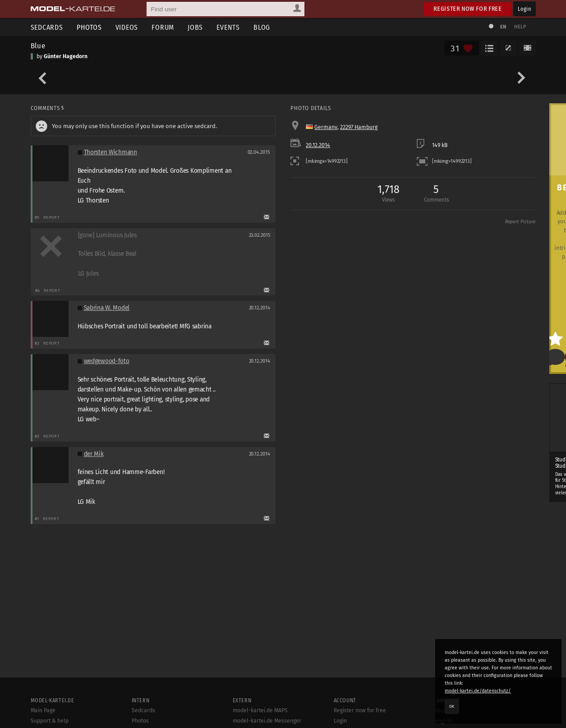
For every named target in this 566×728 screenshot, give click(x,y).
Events (228, 27)
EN (503, 27)
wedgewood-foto (107, 361)
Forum (163, 27)
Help (520, 27)
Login (524, 9)
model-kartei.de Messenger (267, 721)
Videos (127, 27)
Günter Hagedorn (66, 56)
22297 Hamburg (359, 127)
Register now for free (467, 9)
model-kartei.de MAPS (260, 710)
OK (452, 706)
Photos (89, 27)
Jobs (195, 27)
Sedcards (47, 27)
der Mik (94, 454)
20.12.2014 (318, 145)
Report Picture (520, 222)
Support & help (50, 721)
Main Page (43, 710)
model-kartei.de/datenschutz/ (478, 691)
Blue (38, 46)
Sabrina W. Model (107, 308)
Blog (262, 27)
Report (52, 217)
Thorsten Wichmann (110, 152)
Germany (326, 127)
